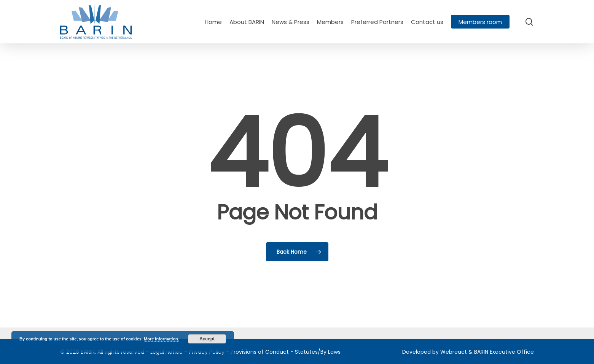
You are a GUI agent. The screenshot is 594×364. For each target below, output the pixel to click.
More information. (162, 339)
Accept (207, 339)
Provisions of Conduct (260, 352)
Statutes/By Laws (318, 352)
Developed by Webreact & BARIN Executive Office (468, 352)
